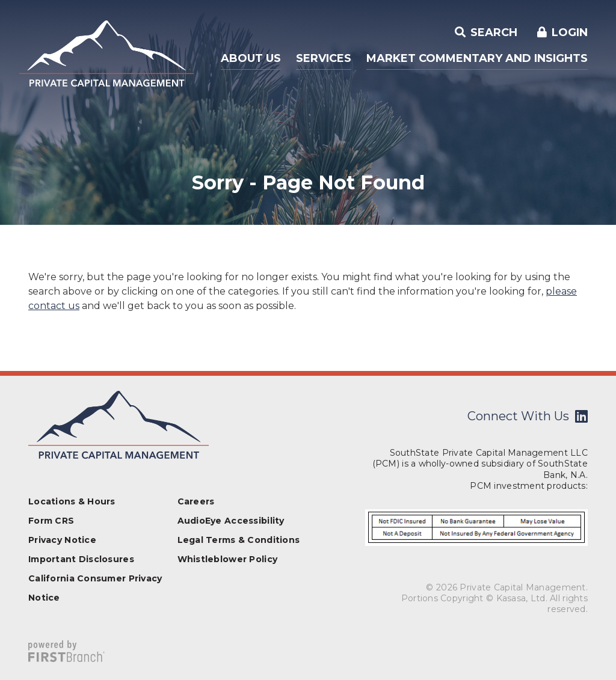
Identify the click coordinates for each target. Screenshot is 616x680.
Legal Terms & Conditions (239, 540)
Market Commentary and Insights (477, 58)
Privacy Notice (62, 540)
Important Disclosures (81, 559)
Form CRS (51, 521)
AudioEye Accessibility (231, 521)
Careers (196, 501)
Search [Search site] (492, 32)
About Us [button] (251, 58)
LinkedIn (581, 416)
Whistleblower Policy (228, 559)
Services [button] (324, 58)
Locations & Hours (72, 501)
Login (570, 32)
